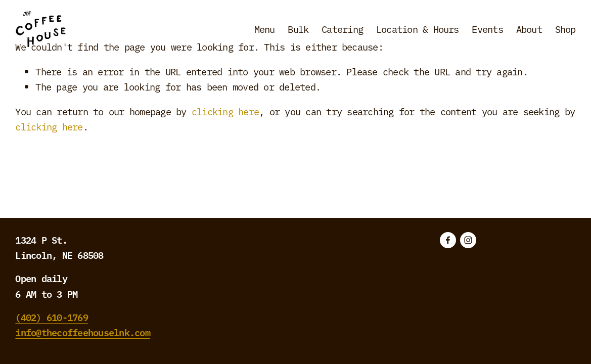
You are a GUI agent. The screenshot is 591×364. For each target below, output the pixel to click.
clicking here (225, 111)
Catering (342, 29)
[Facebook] (448, 240)
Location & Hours (418, 29)
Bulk (298, 29)
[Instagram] (468, 240)
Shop (565, 29)
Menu (265, 29)
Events (487, 29)
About (529, 29)
